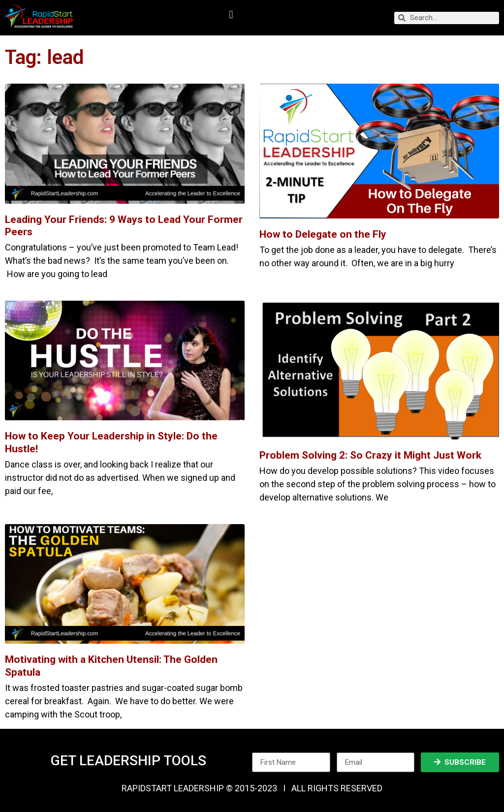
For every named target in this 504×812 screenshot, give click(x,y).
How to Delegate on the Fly (323, 234)
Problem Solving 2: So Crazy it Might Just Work (370, 455)
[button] (231, 15)
